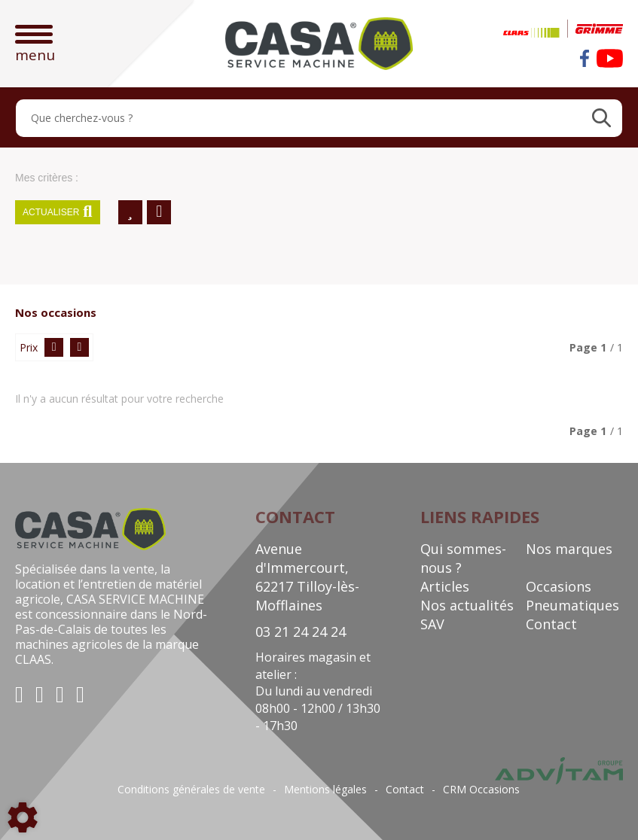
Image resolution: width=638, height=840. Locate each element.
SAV (432, 624)
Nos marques (569, 549)
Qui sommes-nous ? (463, 558)
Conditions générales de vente (191, 790)
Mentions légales (325, 790)
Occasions (559, 586)
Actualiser (58, 212)
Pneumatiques (572, 605)
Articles (445, 586)
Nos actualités (467, 605)
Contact (551, 624)
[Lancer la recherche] (601, 118)
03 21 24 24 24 (301, 632)
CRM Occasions (481, 790)
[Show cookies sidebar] (23, 817)
